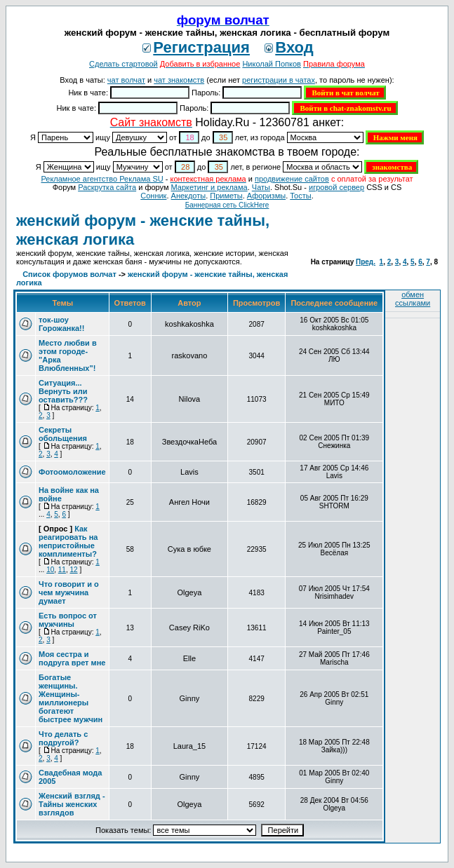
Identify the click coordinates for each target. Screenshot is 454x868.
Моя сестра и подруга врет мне (72, 658)
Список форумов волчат (69, 274)
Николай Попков (272, 64)
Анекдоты (189, 196)
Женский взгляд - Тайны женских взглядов (72, 804)
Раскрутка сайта (107, 187)
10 (50, 570)
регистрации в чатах (279, 80)
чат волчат (126, 80)
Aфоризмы (266, 196)
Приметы (226, 196)
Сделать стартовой (123, 64)
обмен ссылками (413, 299)
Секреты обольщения (63, 434)
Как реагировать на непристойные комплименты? (68, 541)
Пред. (366, 262)
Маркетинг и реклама (209, 187)
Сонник (153, 196)
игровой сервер (336, 187)
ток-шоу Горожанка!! (61, 324)
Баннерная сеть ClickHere (227, 205)
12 (74, 570)
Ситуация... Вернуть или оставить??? (63, 391)
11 (62, 570)
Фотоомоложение (72, 472)
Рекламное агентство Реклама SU (102, 179)
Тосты (300, 196)
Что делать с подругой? (63, 738)
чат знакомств (179, 80)
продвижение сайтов (292, 179)
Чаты (261, 187)
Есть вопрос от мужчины (68, 620)
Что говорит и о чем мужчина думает (69, 592)
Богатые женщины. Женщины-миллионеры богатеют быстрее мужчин (71, 698)
